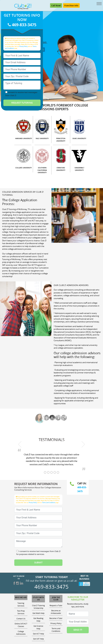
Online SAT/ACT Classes (21, 625)
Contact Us (21, 619)
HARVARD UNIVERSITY (24, 138)
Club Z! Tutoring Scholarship (38, 607)
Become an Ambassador (56, 612)
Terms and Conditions (49, 503)
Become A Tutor (56, 618)
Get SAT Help (38, 639)
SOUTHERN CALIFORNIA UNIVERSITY (42, 170)
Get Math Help (38, 613)
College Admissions (21, 633)
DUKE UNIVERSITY (79, 138)
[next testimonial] (83, 444)
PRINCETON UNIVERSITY (61, 140)
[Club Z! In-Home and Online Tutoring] (23, 6)
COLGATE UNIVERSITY (24, 168)
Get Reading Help (38, 620)
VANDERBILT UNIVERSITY (79, 169)
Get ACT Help (38, 634)
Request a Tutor (56, 605)
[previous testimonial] (20, 444)
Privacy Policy (23, 46)
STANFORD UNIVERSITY (61, 169)
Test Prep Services (21, 612)
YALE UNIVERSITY (42, 138)
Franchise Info (71, 5)
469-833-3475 (22, 25)
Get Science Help (38, 627)
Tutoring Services (21, 604)
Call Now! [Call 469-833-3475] (56, 5)
